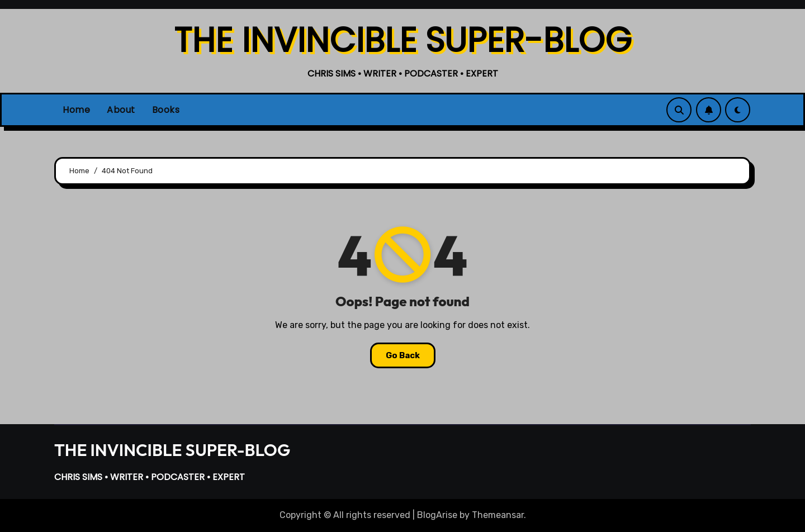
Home (76, 110)
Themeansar (498, 515)
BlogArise (437, 515)
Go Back (403, 355)
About (121, 110)
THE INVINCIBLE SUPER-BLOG (403, 40)
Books (166, 110)
